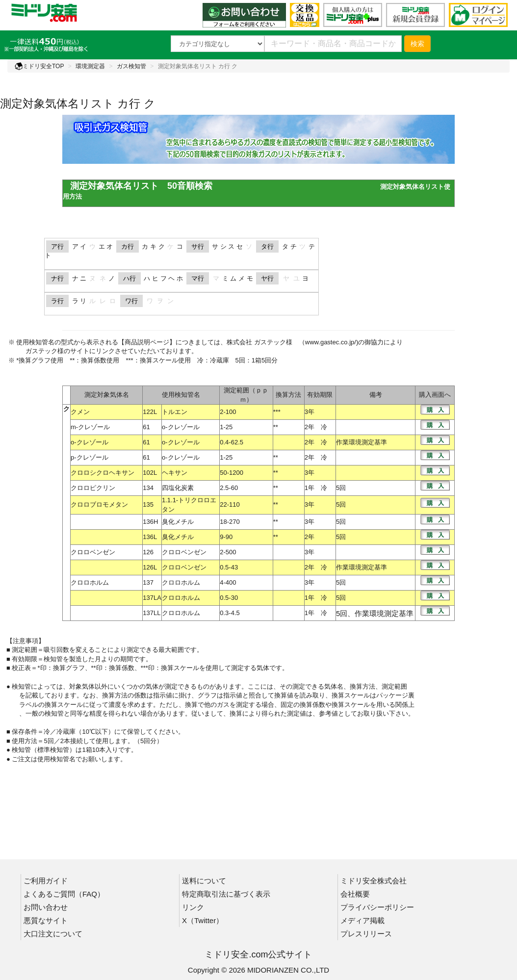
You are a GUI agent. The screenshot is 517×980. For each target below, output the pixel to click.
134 (148, 488)
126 (148, 552)
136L (150, 537)
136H (150, 522)
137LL (152, 613)
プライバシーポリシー (377, 907)
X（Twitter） (203, 920)
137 (148, 582)
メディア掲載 (362, 920)
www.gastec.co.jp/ (331, 342)
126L (150, 567)
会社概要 (355, 894)
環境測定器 (90, 66)
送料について (204, 881)
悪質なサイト (46, 920)
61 (146, 427)
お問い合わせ (46, 907)
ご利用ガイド (46, 881)
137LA (152, 598)
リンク (193, 907)
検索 (417, 44)
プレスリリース (366, 934)
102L (150, 473)
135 (148, 504)
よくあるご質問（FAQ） (64, 894)
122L (150, 412)
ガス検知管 (131, 66)
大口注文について (53, 934)
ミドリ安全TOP (39, 66)
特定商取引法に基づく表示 (226, 894)
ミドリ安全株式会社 (374, 881)
